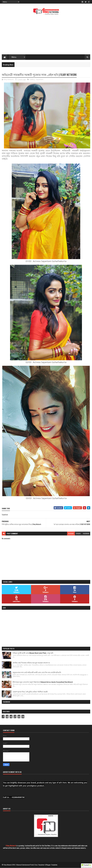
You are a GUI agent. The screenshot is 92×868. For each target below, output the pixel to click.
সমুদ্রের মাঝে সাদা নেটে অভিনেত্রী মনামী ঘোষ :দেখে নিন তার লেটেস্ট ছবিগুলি (37, 672)
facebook (86, 533)
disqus (78, 533)
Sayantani (40, 79)
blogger (71, 533)
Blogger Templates (52, 865)
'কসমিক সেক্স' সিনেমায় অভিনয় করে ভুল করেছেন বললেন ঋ (31, 663)
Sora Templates (40, 865)
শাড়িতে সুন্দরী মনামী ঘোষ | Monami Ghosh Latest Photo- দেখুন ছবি (33, 653)
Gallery (32, 79)
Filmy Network (11, 845)
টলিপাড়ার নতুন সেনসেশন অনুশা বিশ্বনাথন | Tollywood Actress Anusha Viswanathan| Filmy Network (43, 682)
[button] (86, 866)
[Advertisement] (46, 35)
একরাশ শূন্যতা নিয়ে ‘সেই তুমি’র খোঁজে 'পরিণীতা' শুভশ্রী (30, 692)
